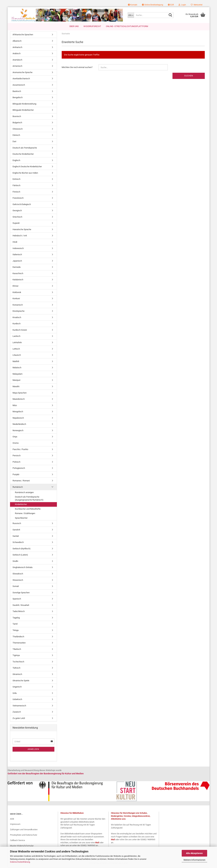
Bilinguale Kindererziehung (24, 104)
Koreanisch (18, 305)
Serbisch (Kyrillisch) (22, 549)
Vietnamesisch (19, 706)
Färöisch (16, 186)
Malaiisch (17, 368)
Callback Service (17, 841)
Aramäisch (17, 60)
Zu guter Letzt (19, 719)
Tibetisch (17, 650)
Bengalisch (18, 98)
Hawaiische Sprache (22, 230)
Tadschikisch (19, 612)
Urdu (15, 694)
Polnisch (16, 462)
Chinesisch (18, 129)
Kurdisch (17, 324)
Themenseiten (19, 643)
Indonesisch (18, 249)
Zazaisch (17, 712)
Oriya (15, 437)
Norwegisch (18, 431)
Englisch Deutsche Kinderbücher (27, 167)
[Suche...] (131, 15)
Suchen (189, 76)
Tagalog (16, 618)
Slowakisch (18, 574)
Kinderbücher (21, 505)
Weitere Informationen (194, 860)
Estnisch (16, 180)
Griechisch (17, 217)
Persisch (17, 456)
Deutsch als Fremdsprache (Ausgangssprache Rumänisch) (29, 499)
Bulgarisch (17, 123)
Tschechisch (18, 662)
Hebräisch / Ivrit (20, 236)
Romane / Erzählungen (25, 514)
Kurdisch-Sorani (20, 330)
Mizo (15, 406)
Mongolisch (18, 412)
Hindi (15, 243)
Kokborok (17, 293)
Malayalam (17, 374)
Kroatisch (17, 318)
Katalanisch (18, 280)
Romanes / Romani (21, 481)
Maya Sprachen (20, 393)
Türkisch (16, 668)
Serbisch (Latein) (20, 555)
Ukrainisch (17, 675)
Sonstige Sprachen (21, 593)
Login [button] (182, 5)
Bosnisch (17, 117)
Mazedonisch (19, 400)
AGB (12, 819)
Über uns (74, 26)
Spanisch (17, 599)
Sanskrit (16, 530)
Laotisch (16, 337)
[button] (171, 5)
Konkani (16, 299)
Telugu (16, 631)
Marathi (16, 387)
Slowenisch (18, 580)
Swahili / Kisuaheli (21, 606)
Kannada (17, 268)
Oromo (16, 444)
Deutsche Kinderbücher (23, 155)
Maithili (16, 362)
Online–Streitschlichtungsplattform (127, 26)
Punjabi (16, 475)
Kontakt (133, 5)
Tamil (15, 624)
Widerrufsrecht (92, 26)
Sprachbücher (21, 518)
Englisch (16, 161)
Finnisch (16, 192)
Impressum (15, 825)
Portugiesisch (19, 469)
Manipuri (16, 381)
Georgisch (17, 211)
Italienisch (17, 255)
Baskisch (17, 92)
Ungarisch (17, 687)
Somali (16, 587)
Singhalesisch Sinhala (22, 568)
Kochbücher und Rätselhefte (28, 509)
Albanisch (17, 42)
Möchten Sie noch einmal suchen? (77, 68)
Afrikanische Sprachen (23, 35)
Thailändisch (18, 637)
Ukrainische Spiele (21, 681)
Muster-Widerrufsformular (22, 846)
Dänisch (16, 136)
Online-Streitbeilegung (153, 5)
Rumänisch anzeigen (24, 493)
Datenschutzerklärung (20, 862)
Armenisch (17, 67)
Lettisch (16, 349)
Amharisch (17, 48)
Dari (14, 142)
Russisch (17, 524)
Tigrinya (16, 656)
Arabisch (17, 54)
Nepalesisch (18, 418)
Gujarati (16, 224)
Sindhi (15, 562)
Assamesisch (19, 86)
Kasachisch (18, 274)
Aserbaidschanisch (21, 79)
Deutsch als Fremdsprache (25, 148)
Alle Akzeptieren (194, 853)
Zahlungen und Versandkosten (24, 830)
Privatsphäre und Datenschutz (24, 836)
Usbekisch (17, 700)
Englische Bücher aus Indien (25, 173)
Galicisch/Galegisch (22, 205)
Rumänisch (18, 488)
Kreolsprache (19, 312)
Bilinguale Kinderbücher (23, 111)
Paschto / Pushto (20, 450)
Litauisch (17, 356)
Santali (16, 537)
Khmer (15, 287)
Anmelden (33, 750)
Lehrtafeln (17, 343)
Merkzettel (197, 5)
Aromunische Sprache (22, 73)
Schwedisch (18, 543)
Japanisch (17, 261)
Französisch (18, 199)
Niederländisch (19, 425)
